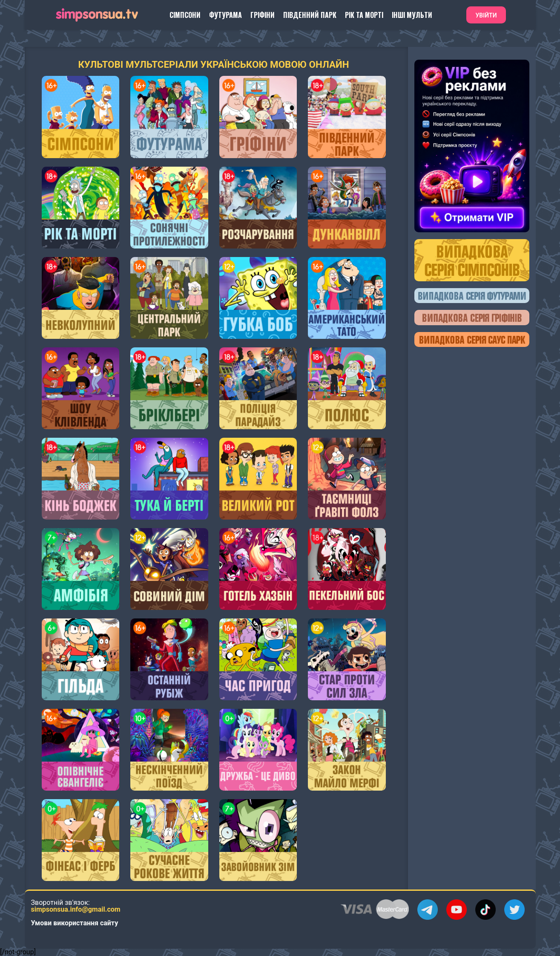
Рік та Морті (364, 15)
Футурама (225, 15)
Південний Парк (310, 15)
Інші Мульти (412, 15)
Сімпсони (185, 15)
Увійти (486, 15)
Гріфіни (263, 15)
